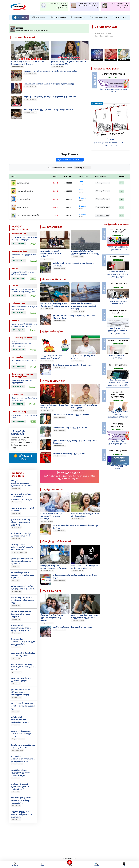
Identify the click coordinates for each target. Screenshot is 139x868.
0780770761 (19, 295)
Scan (124, 864)
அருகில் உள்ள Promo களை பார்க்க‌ (70, 170)
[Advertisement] (69, 840)
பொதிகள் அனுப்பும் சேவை (118, 467)
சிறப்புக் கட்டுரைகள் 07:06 (19, 552)
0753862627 (19, 243)
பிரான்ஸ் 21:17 (16, 633)
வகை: (70, 178)
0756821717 (18, 330)
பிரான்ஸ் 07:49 (16, 527)
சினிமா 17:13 (16, 658)
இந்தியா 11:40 (16, 820)
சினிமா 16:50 (16, 683)
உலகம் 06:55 (15, 580)
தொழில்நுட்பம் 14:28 (18, 739)
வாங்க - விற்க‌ (78, 17)
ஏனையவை (119, 17)
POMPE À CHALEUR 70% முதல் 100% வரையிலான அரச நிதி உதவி (118, 274)
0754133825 (118, 454)
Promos (42, 864)
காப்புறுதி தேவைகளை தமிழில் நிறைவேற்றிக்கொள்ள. (118, 414)
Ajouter (69, 864)
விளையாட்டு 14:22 (17, 750)
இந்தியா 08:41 (16, 513)
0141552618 (18, 387)
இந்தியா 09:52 (16, 488)
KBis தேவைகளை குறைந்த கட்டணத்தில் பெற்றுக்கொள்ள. (118, 331)
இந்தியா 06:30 (16, 605)
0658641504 (19, 421)
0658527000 (19, 261)
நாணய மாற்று (58, 17)
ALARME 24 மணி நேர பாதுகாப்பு (118, 357)
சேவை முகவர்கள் (99, 17)
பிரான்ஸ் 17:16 (16, 647)
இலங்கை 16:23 (16, 697)
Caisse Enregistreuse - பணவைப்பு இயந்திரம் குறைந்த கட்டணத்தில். (118, 383)
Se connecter (21, 17)
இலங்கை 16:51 (16, 672)
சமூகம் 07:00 (16, 566)
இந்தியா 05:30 (16, 619)
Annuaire (97, 864)
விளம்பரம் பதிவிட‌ (23, 458)
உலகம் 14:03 (15, 792)
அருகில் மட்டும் (59, 178)
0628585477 (19, 313)
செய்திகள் (39, 17)
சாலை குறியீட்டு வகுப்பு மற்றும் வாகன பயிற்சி (118, 248)
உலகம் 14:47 (15, 711)
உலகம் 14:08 (15, 778)
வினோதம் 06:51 (16, 592)
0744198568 (19, 367)
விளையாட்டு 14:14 (17, 764)
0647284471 (113, 78)
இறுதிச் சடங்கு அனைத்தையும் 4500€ (113, 90)
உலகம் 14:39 (15, 725)
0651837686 (18, 278)
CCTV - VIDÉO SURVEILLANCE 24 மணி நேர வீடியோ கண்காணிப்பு (118, 301)
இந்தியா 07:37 (16, 539)
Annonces (15, 864)
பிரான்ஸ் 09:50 (16, 502)
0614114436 (18, 350)
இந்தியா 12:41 (16, 806)
